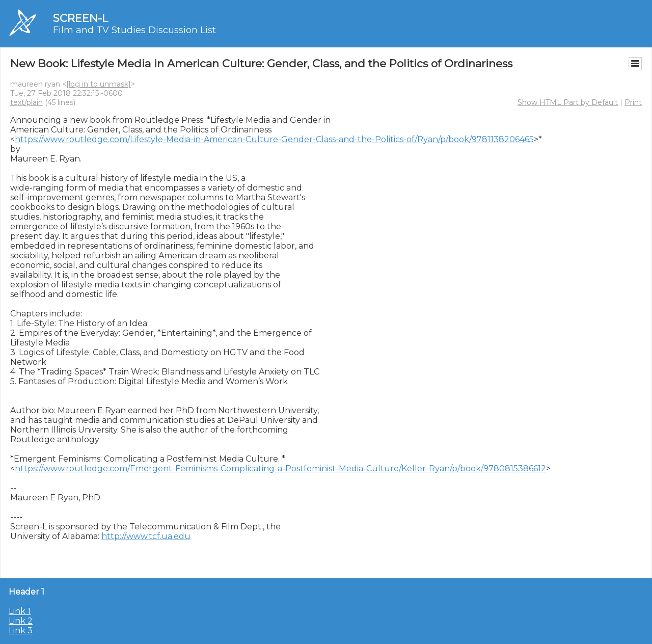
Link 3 (21, 630)
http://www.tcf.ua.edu (146, 536)
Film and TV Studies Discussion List (134, 30)
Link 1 (20, 611)
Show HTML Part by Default (568, 102)
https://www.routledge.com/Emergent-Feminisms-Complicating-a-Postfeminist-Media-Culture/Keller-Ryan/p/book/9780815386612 (280, 468)
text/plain (26, 102)
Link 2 (21, 621)
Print (633, 102)
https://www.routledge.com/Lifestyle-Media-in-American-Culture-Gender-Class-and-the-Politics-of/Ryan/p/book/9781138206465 (274, 139)
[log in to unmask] (99, 84)
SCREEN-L (80, 18)
